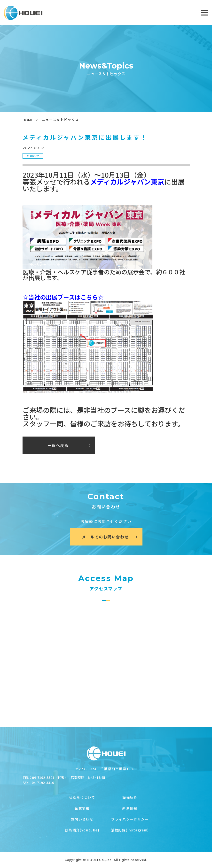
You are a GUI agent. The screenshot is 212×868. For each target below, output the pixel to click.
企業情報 (82, 808)
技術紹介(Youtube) (82, 830)
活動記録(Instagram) (130, 830)
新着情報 (130, 808)
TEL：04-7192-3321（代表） (45, 777)
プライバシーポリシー (130, 819)
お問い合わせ (82, 819)
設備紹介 (130, 797)
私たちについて (82, 797)
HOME (28, 120)
